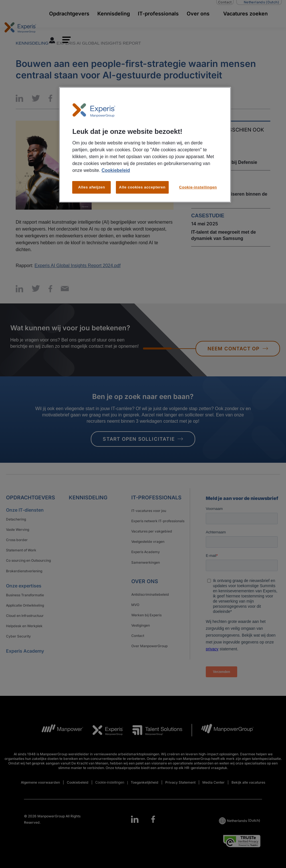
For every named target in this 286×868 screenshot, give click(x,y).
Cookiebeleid (116, 170)
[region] (145, 145)
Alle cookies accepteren (142, 187)
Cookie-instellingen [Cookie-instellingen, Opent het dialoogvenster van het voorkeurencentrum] (198, 187)
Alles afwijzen (92, 187)
